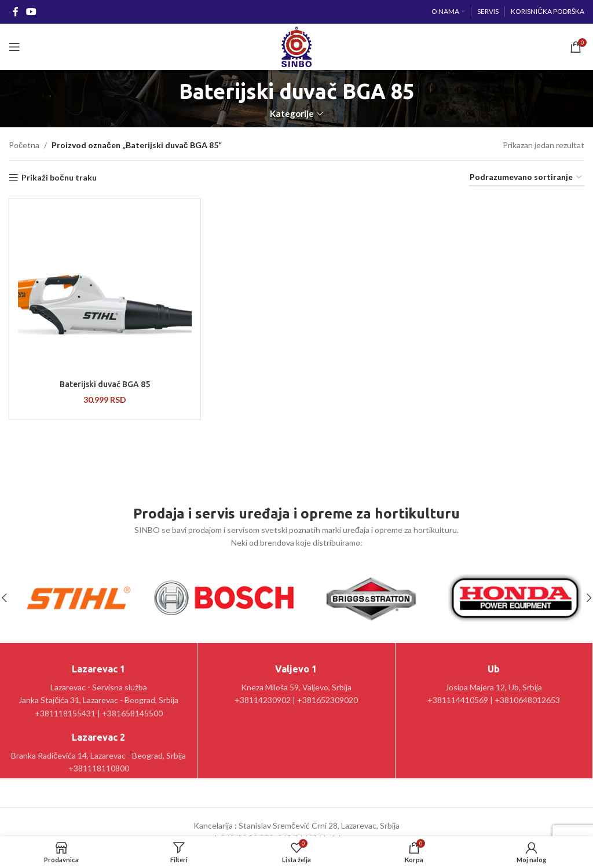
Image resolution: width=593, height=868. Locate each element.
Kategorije (292, 114)
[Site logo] (296, 46)
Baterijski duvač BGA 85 (105, 384)
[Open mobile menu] (14, 47)
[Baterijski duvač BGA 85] (105, 290)
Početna (24, 145)
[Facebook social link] (15, 12)
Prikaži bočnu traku (59, 178)
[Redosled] (526, 178)
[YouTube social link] (31, 12)
